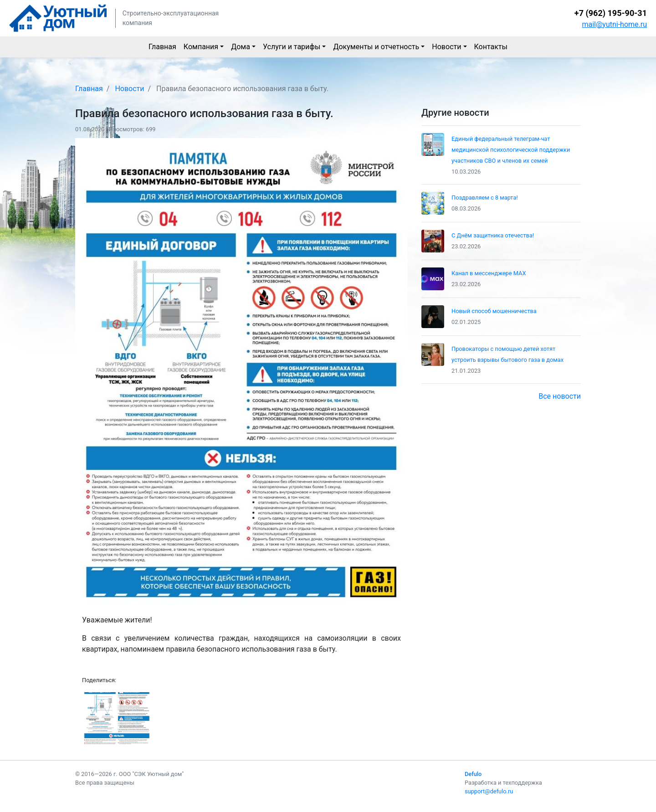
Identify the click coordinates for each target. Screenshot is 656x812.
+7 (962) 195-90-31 (611, 13)
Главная (162, 47)
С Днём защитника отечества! (493, 235)
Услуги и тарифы (292, 47)
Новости (446, 47)
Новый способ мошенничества (494, 311)
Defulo (473, 774)
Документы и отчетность (376, 47)
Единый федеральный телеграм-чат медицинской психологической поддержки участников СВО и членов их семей (511, 150)
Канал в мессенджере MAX (489, 273)
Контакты (491, 47)
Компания (201, 47)
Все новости (560, 396)
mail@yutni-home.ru (614, 24)
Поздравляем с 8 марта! (485, 198)
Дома (241, 47)
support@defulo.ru (489, 791)
